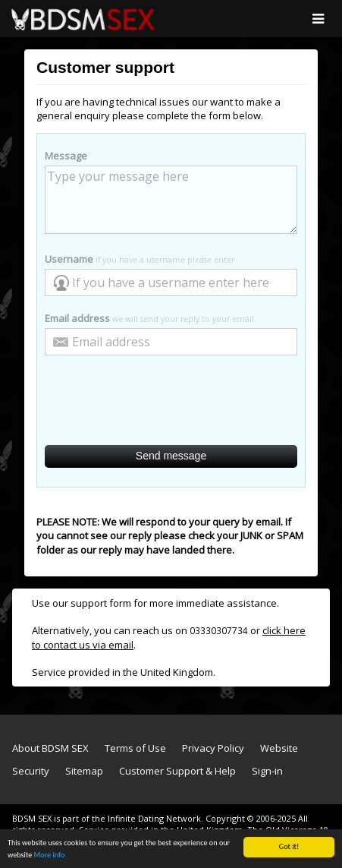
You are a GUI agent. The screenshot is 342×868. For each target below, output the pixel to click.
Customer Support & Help (177, 771)
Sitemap (84, 771)
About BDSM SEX (50, 748)
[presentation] (171, 401)
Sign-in (267, 771)
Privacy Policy (213, 748)
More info (50, 855)
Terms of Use (135, 748)
